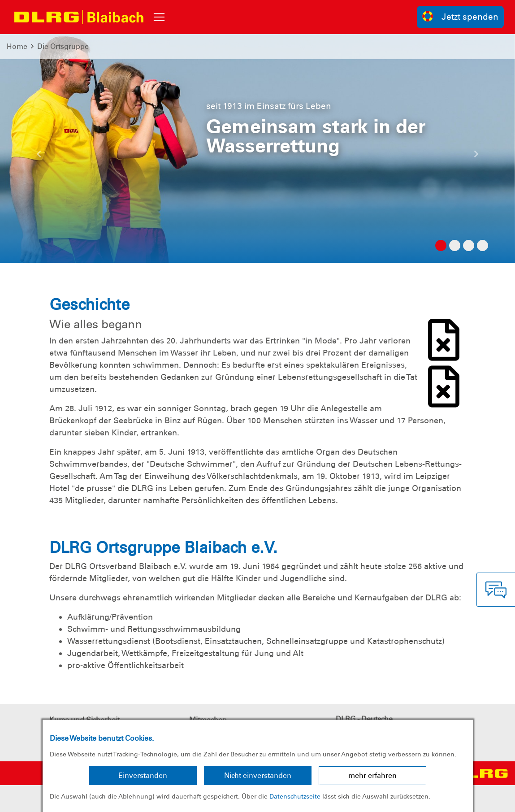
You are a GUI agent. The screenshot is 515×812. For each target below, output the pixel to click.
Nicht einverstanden (258, 775)
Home (17, 46)
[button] (39, 157)
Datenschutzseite (295, 796)
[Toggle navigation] (159, 17)
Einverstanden (143, 775)
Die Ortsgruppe (63, 46)
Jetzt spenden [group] (460, 16)
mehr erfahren (372, 775)
